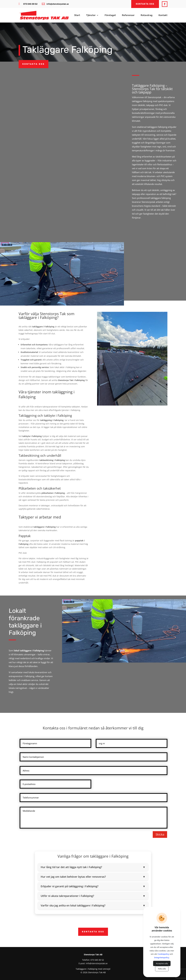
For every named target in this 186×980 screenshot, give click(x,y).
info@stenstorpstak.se (58, 4)
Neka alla (162, 969)
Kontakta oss (33, 64)
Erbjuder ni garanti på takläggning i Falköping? (93, 886)
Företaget (110, 15)
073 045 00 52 (30, 4)
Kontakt (163, 15)
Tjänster (91, 15)
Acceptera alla (162, 963)
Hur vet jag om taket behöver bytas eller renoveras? (93, 877)
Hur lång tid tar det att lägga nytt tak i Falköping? (93, 867)
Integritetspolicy (162, 957)
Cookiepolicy (163, 954)
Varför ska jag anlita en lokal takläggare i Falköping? (93, 905)
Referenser (128, 15)
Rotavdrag (147, 15)
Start (77, 15)
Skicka (160, 834)
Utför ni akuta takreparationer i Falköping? (93, 896)
